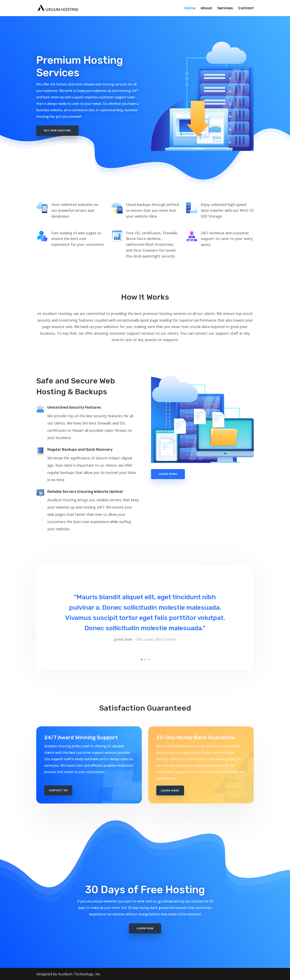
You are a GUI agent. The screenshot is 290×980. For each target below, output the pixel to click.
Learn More (168, 474)
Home (190, 9)
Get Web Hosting (57, 130)
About (206, 9)
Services (225, 9)
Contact (246, 9)
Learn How (145, 913)
